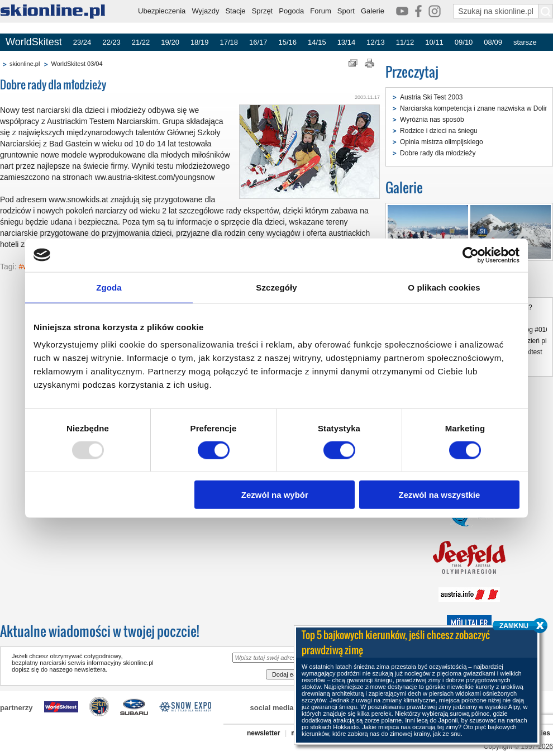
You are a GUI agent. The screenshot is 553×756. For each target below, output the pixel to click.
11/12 (405, 42)
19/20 (170, 42)
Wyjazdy (205, 11)
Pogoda (291, 11)
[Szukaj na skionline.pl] (546, 11)
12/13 (376, 42)
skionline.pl (25, 64)
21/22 (141, 42)
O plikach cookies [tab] (444, 287)
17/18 (229, 42)
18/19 (200, 42)
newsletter (263, 733)
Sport (346, 11)
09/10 (464, 42)
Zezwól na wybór (275, 495)
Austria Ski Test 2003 (432, 97)
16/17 (258, 42)
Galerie (373, 11)
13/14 (347, 42)
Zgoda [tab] (109, 287)
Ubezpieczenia (162, 11)
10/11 (434, 42)
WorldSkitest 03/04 (77, 64)
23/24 (82, 42)
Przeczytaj (412, 72)
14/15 (317, 42)
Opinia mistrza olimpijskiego (442, 142)
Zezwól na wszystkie (440, 495)
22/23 (111, 42)
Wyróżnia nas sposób (432, 120)
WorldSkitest (34, 42)
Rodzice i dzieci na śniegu (439, 131)
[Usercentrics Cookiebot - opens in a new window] (471, 255)
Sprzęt (263, 11)
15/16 (288, 42)
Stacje (235, 11)
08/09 (493, 42)
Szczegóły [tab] (276, 287)
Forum (321, 11)
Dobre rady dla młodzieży (438, 153)
